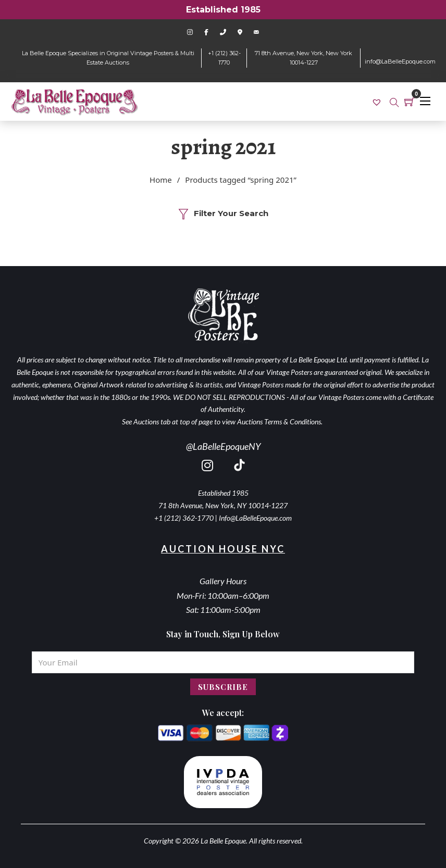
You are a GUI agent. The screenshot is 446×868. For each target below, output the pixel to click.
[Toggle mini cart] (410, 102)
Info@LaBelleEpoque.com (255, 518)
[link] (378, 102)
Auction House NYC (223, 549)
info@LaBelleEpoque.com (400, 61)
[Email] (223, 662)
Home (161, 180)
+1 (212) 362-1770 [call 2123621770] (184, 518)
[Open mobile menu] (425, 101)
